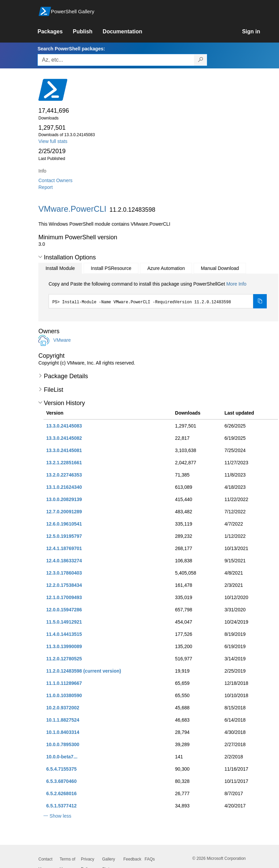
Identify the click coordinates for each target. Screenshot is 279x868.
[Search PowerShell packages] (201, 60)
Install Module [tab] (60, 268)
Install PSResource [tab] (111, 268)
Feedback (132, 859)
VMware (62, 340)
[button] (40, 257)
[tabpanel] (158, 294)
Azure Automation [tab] (166, 268)
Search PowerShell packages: (71, 49)
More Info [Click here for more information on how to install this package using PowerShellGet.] (236, 284)
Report (46, 187)
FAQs (150, 859)
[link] (55, 32)
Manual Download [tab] (220, 268)
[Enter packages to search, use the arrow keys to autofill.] (116, 60)
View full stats (53, 141)
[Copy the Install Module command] (260, 301)
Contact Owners (55, 180)
